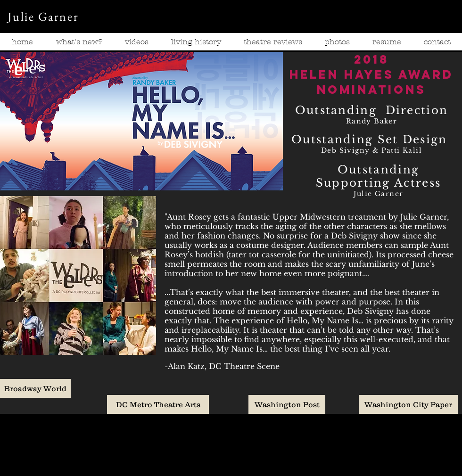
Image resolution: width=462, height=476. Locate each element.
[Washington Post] (287, 404)
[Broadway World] (35, 388)
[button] (137, 45)
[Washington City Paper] (408, 404)
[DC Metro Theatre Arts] (158, 404)
